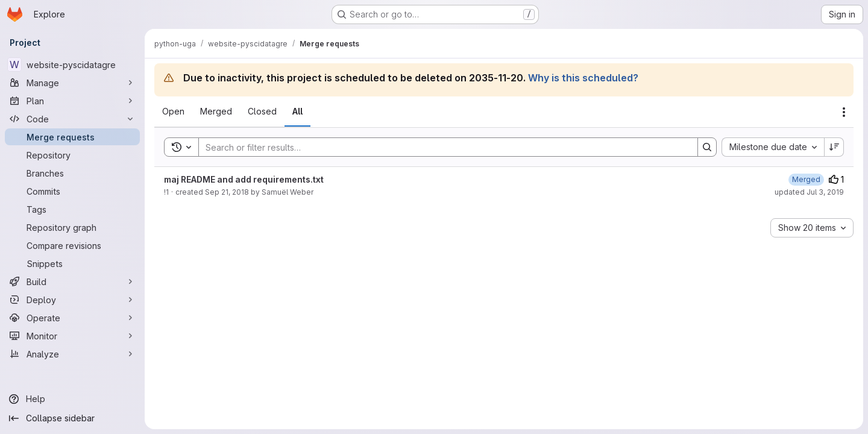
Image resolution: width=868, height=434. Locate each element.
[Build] (72, 281)
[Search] (442, 147)
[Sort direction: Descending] (834, 147)
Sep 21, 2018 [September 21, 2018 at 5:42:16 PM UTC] (227, 192)
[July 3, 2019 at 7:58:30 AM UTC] (806, 179)
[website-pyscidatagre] (72, 64)
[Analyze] (72, 354)
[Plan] (72, 101)
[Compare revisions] (72, 245)
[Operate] (72, 318)
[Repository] (72, 155)
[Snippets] (72, 263)
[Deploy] (72, 300)
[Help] (72, 399)
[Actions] (844, 112)
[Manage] (72, 83)
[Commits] (72, 191)
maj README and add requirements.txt (244, 179)
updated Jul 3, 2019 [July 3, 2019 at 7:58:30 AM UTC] (809, 192)
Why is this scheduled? (583, 78)
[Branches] (72, 173)
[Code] (72, 119)
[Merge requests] (72, 137)
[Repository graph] (72, 227)
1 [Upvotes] (836, 179)
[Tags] (72, 209)
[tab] (173, 112)
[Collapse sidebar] (72, 418)
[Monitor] (72, 336)
